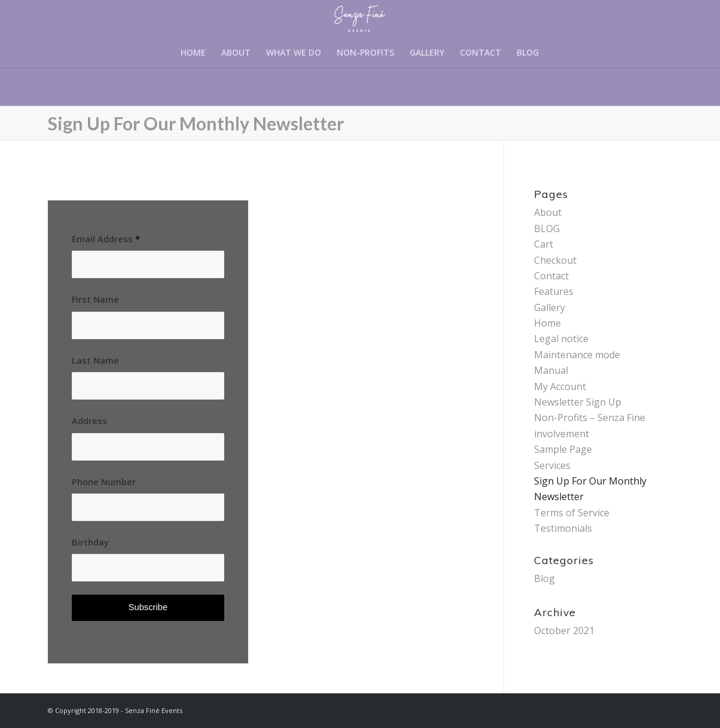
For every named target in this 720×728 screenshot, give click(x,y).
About (548, 212)
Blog (544, 578)
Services (552, 465)
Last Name (95, 360)
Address (89, 421)
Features (554, 291)
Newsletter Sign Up (578, 402)
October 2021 (564, 630)
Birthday (90, 542)
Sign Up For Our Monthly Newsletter (196, 123)
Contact (551, 276)
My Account (560, 386)
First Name (95, 299)
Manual (551, 370)
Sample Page (563, 449)
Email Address (106, 239)
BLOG (547, 229)
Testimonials (563, 528)
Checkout (555, 260)
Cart (544, 244)
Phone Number (104, 482)
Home (547, 323)
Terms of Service (572, 513)
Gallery (550, 307)
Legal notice (561, 339)
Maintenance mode (577, 355)
